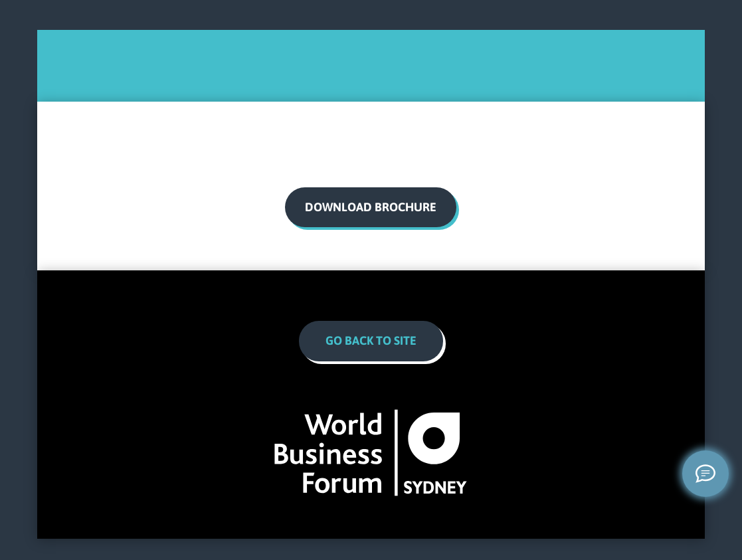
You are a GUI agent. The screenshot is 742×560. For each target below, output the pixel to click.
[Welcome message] (705, 474)
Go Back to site (371, 340)
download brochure (371, 207)
